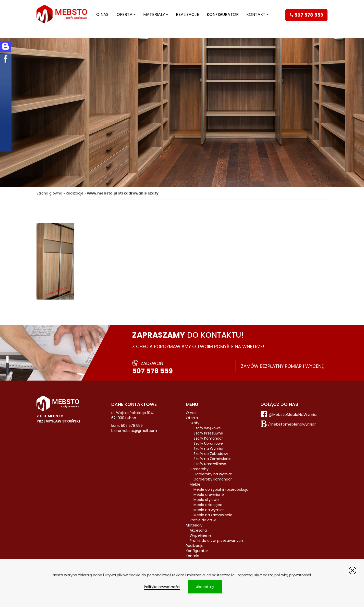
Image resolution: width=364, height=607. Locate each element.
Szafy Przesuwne (208, 433)
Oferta (125, 14)
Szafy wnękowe (207, 428)
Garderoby (199, 469)
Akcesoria (198, 530)
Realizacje (187, 14)
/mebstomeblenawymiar (292, 424)
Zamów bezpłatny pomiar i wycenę (282, 366)
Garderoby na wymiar (213, 474)
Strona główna (49, 193)
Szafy (195, 423)
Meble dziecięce (208, 505)
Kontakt (256, 14)
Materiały (154, 14)
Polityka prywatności (162, 587)
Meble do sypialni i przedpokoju (221, 489)
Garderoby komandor (213, 479)
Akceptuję (205, 587)
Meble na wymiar (209, 510)
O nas (102, 14)
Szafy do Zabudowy (211, 454)
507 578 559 (153, 371)
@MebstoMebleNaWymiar (293, 414)
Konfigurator (223, 14)
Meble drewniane (209, 495)
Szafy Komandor (208, 438)
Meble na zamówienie (213, 515)
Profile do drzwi (203, 520)
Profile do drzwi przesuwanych (216, 541)
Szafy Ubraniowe (208, 443)
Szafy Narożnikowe (210, 464)
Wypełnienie (201, 535)
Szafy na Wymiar (209, 449)
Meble (195, 484)
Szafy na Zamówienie (213, 459)
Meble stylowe (206, 500)
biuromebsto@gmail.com (134, 431)
